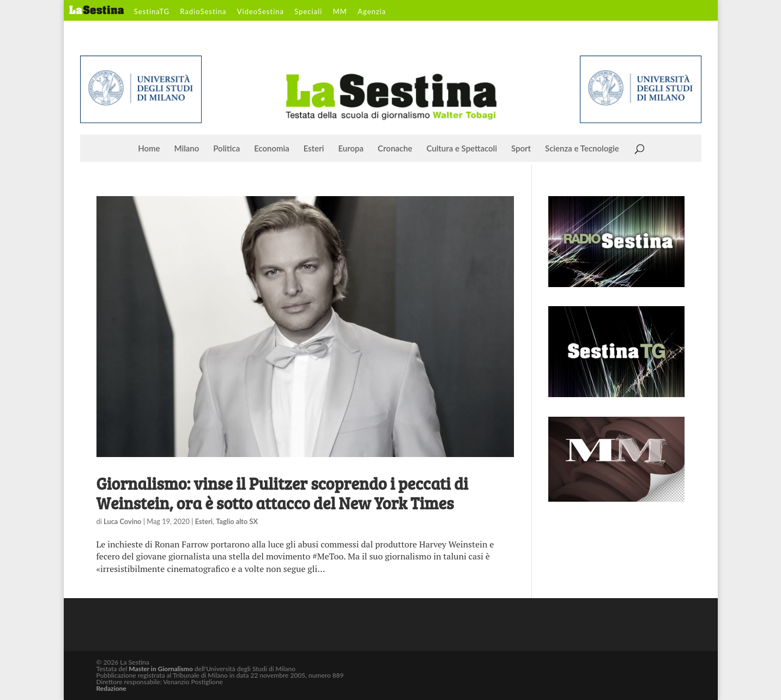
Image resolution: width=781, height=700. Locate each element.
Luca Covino (122, 521)
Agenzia (372, 12)
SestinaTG (152, 12)
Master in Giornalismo (161, 669)
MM (340, 12)
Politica (226, 149)
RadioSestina (203, 12)
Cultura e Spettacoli (462, 149)
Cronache (395, 149)
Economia (272, 149)
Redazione (111, 688)
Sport (521, 149)
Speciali (308, 12)
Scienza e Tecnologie (582, 149)
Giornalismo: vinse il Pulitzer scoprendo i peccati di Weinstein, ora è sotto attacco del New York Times (282, 493)
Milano (187, 149)
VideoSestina (261, 12)
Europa (351, 149)
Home (149, 149)
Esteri (314, 149)
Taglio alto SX (237, 521)
